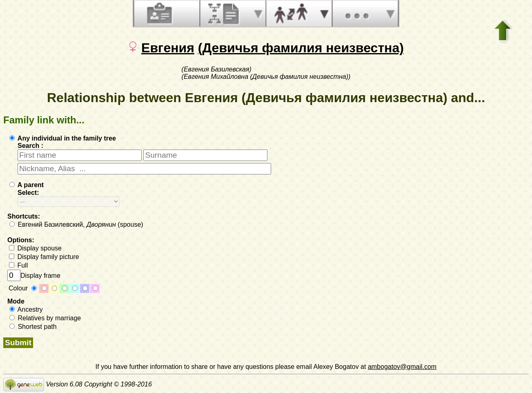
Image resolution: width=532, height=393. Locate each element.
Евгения (168, 48)
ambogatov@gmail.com (402, 367)
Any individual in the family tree (63, 138)
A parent (27, 185)
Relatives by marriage (45, 318)
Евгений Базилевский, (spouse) (76, 224)
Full (18, 265)
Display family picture (44, 257)
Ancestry (26, 309)
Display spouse (35, 248)
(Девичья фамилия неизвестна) (301, 48)
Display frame (34, 276)
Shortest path (33, 327)
